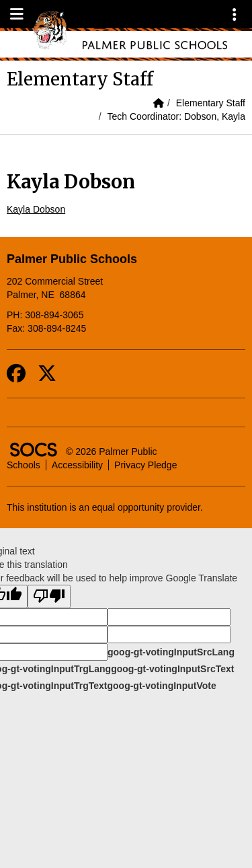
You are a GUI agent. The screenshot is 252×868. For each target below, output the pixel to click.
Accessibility (77, 465)
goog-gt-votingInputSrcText (172, 669)
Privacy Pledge (145, 465)
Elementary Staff (211, 103)
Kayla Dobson (36, 209)
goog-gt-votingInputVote (161, 686)
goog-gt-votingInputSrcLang (171, 652)
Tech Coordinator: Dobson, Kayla (176, 116)
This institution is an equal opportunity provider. (105, 507)
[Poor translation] (49, 596)
